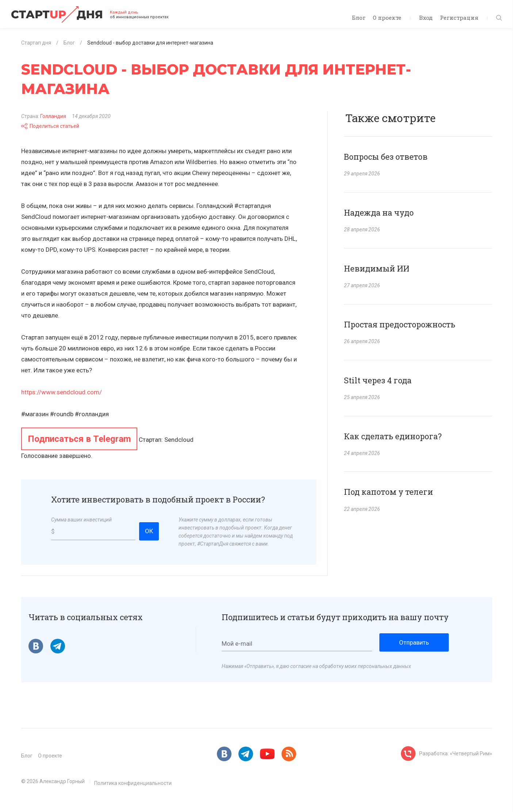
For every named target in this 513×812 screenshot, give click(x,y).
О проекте (387, 18)
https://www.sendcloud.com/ (62, 392)
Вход (426, 18)
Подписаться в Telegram (79, 439)
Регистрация (459, 18)
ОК (149, 531)
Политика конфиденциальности (133, 783)
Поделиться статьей (50, 126)
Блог (359, 18)
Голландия (53, 116)
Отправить (414, 642)
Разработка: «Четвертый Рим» (456, 754)
